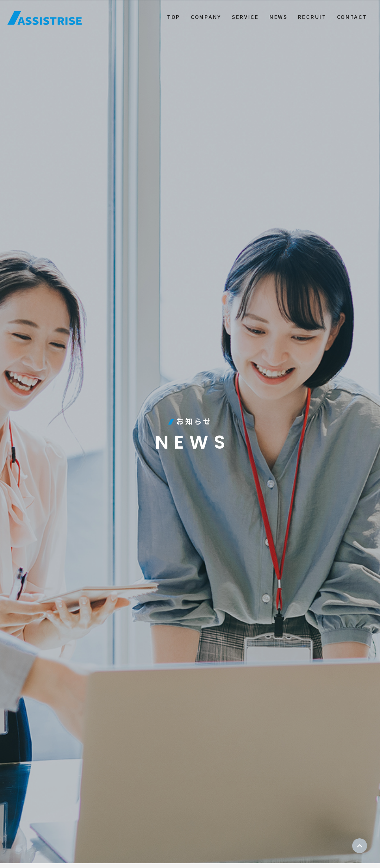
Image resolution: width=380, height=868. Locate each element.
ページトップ (360, 846)
